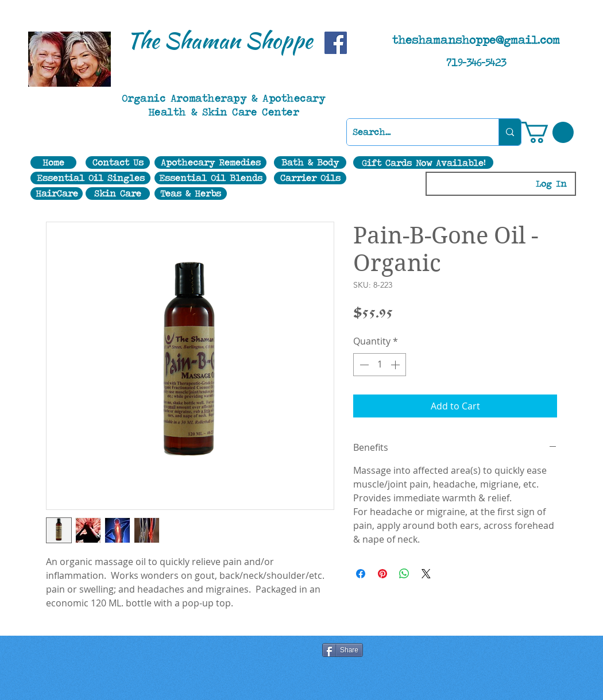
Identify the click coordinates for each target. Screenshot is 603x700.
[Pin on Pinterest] (382, 574)
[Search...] (413, 132)
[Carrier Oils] (310, 178)
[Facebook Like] (192, 651)
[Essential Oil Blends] (210, 178)
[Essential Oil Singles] (90, 178)
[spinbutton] (380, 365)
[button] (548, 132)
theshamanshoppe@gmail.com (476, 40)
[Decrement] (363, 365)
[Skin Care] (118, 194)
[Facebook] (336, 43)
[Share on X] (426, 574)
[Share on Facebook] (361, 574)
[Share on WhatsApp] (404, 574)
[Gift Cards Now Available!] (423, 163)
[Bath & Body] (310, 163)
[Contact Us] (118, 163)
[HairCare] (57, 194)
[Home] (53, 163)
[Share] (343, 650)
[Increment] (396, 365)
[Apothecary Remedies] (210, 163)
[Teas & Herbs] (191, 194)
